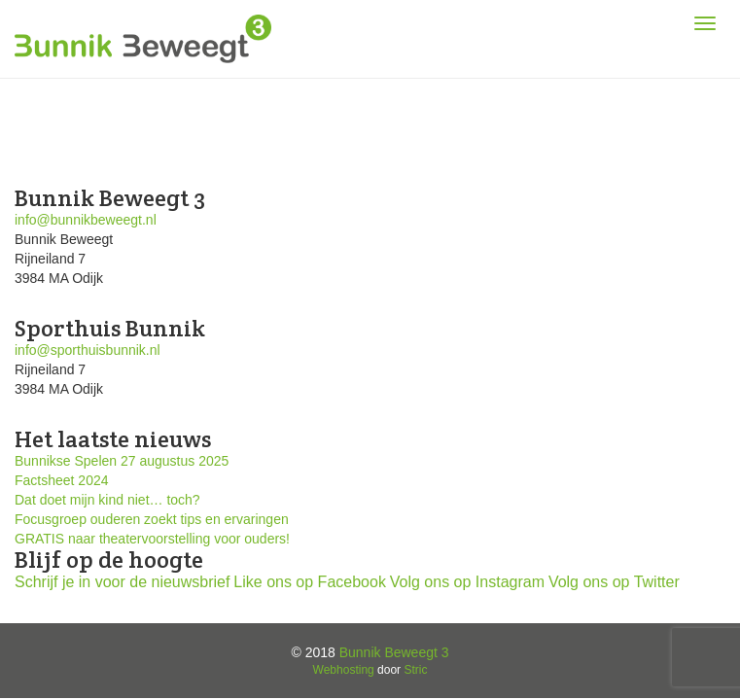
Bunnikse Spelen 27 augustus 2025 (122, 461)
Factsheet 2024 (62, 480)
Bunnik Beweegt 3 (394, 652)
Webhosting (344, 670)
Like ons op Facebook (310, 582)
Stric (415, 670)
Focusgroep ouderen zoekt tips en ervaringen (152, 519)
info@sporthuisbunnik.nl (88, 350)
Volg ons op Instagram (467, 582)
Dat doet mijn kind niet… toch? (107, 500)
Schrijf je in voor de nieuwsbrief (122, 582)
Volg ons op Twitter (614, 582)
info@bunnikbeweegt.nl (86, 220)
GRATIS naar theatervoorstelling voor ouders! (152, 539)
